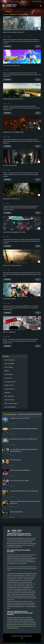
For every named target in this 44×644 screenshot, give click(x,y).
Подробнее (7, 46)
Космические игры (9, 400)
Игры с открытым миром (10, 403)
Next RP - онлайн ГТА (9, 332)
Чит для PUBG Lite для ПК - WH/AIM (19, 481)
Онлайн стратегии (8, 385)
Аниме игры (7, 393)
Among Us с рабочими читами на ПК (20, 470)
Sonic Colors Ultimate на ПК (11, 66)
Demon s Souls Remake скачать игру (14, 32)
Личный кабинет (37, 1)
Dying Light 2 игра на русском (12, 265)
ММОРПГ (6, 371)
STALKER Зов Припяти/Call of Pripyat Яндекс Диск (24, 491)
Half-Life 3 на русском (10, 166)
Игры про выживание (9, 407)
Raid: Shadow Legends (9, 299)
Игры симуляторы (8, 396)
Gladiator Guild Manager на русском (14, 232)
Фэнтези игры (7, 378)
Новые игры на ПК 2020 (13, 555)
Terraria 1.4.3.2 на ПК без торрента (20, 418)
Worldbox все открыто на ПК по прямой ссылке (24, 439)
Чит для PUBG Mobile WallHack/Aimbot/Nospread (24, 429)
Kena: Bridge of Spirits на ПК (11, 199)
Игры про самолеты (9, 360)
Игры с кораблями (8, 364)
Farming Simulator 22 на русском (13, 99)
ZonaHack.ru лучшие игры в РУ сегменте (13, 14)
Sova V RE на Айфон (16, 460)
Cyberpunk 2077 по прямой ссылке (13, 132)
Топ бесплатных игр (9, 389)
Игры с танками (8, 367)
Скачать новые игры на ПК (16, 626)
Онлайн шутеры (8, 375)
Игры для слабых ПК (9, 382)
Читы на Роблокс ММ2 (16, 512)
